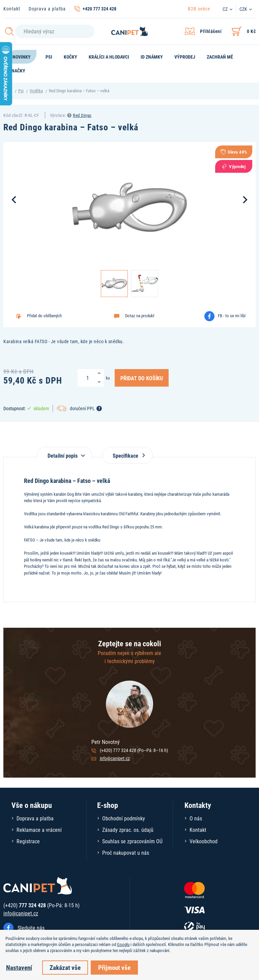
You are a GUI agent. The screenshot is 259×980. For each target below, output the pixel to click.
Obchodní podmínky (124, 818)
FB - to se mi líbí (232, 316)
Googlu (123, 944)
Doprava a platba (47, 9)
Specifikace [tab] (127, 455)
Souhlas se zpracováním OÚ (132, 841)
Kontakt (12, 9)
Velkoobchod (204, 841)
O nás (196, 818)
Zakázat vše (65, 967)
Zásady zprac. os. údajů (128, 830)
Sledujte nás (31, 928)
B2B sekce (199, 9)
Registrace (28, 841)
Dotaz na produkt (140, 316)
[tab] (65, 452)
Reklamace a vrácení (39, 830)
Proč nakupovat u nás (126, 853)
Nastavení (19, 967)
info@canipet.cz (115, 758)
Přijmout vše (114, 967)
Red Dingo (82, 115)
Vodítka (36, 91)
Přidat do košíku (142, 378)
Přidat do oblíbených (44, 316)
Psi (21, 91)
